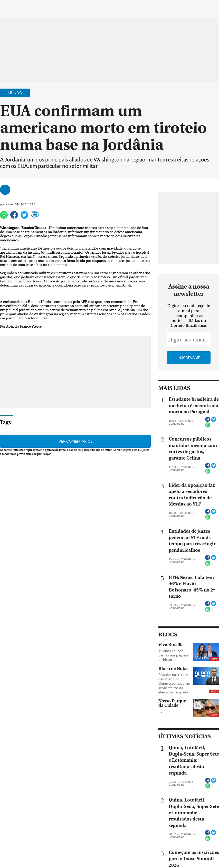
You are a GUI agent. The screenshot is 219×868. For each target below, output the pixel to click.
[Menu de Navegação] (14, 6)
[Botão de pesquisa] (29, 6)
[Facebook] (182, 9)
